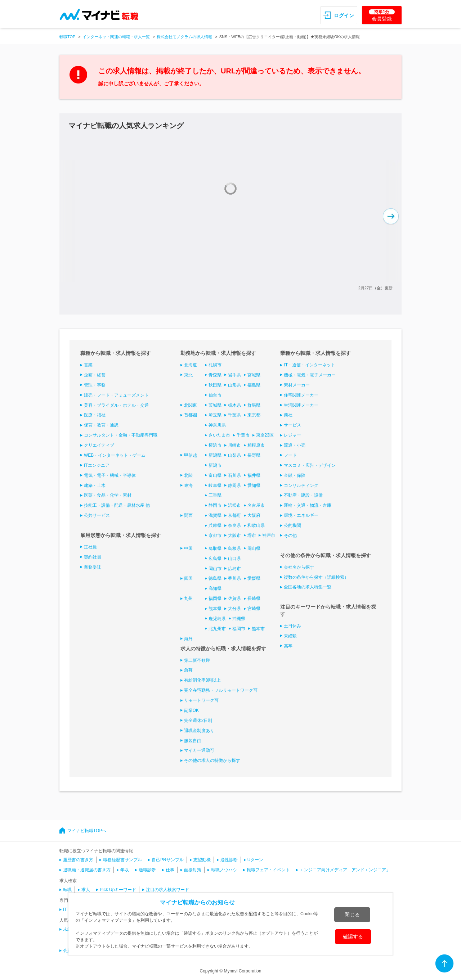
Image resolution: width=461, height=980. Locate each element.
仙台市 (215, 395)
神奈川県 (217, 425)
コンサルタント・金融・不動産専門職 (121, 435)
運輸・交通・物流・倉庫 (308, 505)
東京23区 (265, 435)
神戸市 (269, 536)
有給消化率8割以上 (203, 680)
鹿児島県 (217, 619)
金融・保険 (295, 475)
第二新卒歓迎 (197, 660)
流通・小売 (295, 445)
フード (290, 455)
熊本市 (258, 629)
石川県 (234, 475)
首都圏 (191, 415)
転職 (67, 890)
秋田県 (215, 385)
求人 (86, 890)
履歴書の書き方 (78, 860)
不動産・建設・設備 (303, 495)
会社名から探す (299, 567)
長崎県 (254, 599)
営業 (88, 365)
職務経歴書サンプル (122, 860)
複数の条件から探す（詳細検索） (316, 577)
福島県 (254, 385)
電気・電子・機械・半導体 (110, 475)
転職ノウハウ (224, 870)
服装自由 (193, 741)
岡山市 (215, 569)
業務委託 (93, 567)
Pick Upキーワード (118, 890)
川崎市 (234, 445)
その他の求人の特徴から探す (212, 760)
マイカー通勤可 (199, 750)
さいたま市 (219, 435)
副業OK (191, 710)
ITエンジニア (97, 465)
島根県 (234, 548)
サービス (292, 425)
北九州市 (217, 629)
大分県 (234, 609)
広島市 (234, 569)
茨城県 (215, 405)
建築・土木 (95, 486)
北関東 (191, 405)
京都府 (234, 515)
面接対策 (193, 870)
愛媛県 (254, 578)
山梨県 (234, 455)
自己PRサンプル (168, 860)
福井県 (254, 475)
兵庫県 (215, 525)
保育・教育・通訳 (101, 425)
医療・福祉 (95, 415)
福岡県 (215, 599)
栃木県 (234, 405)
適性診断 (229, 860)
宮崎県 (254, 609)
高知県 (215, 588)
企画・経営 (95, 375)
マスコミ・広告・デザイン (310, 465)
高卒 (288, 646)
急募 (188, 670)
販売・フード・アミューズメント (116, 395)
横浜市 (215, 445)
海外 (188, 639)
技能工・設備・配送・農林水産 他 (117, 505)
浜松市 (234, 505)
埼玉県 (215, 415)
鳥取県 (215, 548)
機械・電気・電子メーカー (310, 375)
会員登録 (382, 15)
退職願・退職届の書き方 (87, 870)
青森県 (215, 375)
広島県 (215, 559)
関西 (188, 515)
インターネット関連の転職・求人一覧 (116, 37)
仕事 (170, 870)
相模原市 (256, 445)
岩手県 (234, 375)
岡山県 (254, 548)
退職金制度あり (199, 731)
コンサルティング (301, 486)
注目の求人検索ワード (167, 890)
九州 (188, 599)
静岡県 (234, 486)
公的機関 (292, 525)
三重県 (215, 495)
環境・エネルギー (301, 515)
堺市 (252, 536)
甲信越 (191, 455)
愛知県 (254, 486)
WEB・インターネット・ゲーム (115, 455)
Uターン (256, 860)
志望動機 (202, 860)
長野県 (254, 455)
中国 (188, 548)
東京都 (254, 415)
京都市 (215, 536)
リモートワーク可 (201, 700)
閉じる (352, 914)
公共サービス (97, 515)
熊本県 (215, 609)
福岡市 (239, 629)
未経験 (290, 636)
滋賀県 (215, 515)
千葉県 (234, 415)
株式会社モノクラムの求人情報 (184, 37)
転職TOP (67, 37)
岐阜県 (215, 486)
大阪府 (254, 515)
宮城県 (254, 375)
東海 (188, 486)
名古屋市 (256, 505)
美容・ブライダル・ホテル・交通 (116, 405)
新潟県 (215, 455)
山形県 (234, 385)
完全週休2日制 (198, 721)
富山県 (215, 475)
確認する (353, 936)
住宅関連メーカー (301, 395)
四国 (188, 578)
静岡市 (215, 505)
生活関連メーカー (301, 405)
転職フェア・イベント (268, 870)
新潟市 (215, 465)
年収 (125, 870)
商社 (288, 415)
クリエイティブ (99, 445)
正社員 (90, 547)
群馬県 (254, 405)
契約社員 (93, 557)
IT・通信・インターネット (310, 365)
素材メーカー (297, 385)
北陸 (188, 475)
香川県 (234, 578)
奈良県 (234, 525)
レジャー (292, 435)
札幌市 (215, 365)
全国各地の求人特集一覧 (308, 587)
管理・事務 (95, 385)
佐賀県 (234, 599)
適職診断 (147, 870)
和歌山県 (256, 525)
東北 (188, 375)
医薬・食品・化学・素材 (108, 495)
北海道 (191, 365)
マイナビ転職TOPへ (87, 831)
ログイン (344, 15)
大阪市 (234, 536)
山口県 (234, 559)
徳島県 (215, 578)
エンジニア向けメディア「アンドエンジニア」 (345, 870)
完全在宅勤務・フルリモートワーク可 (221, 690)
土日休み (292, 626)
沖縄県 (239, 619)
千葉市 (243, 435)
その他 (290, 536)
